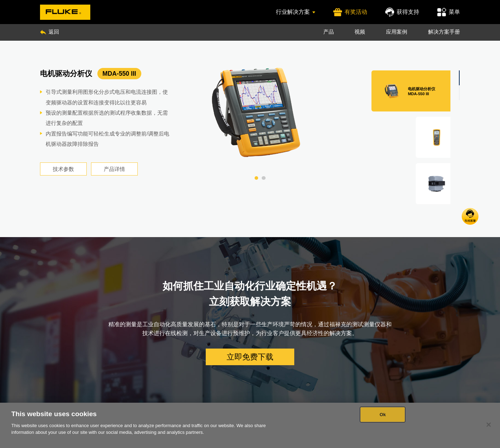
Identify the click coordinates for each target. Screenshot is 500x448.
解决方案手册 (444, 32)
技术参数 (63, 169)
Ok (383, 415)
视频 (360, 32)
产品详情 (114, 169)
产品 (329, 32)
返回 (50, 32)
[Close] (489, 425)
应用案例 (397, 32)
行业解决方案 (296, 12)
